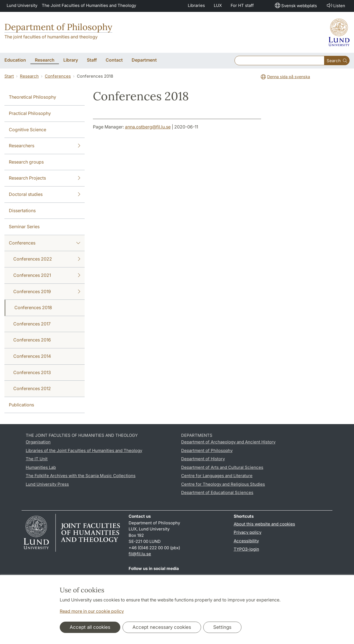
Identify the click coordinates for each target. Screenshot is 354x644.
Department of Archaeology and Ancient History (228, 442)
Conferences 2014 (32, 356)
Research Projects (45, 178)
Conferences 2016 (32, 340)
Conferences (58, 76)
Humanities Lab (41, 467)
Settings (222, 627)
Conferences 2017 (32, 324)
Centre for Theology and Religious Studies (223, 484)
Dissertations (22, 211)
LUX (218, 5)
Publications (21, 405)
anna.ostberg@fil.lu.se (148, 127)
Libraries (196, 5)
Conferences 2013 (32, 372)
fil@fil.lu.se (140, 554)
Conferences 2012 (32, 388)
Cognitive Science (28, 130)
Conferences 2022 (47, 259)
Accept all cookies (90, 627)
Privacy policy (248, 532)
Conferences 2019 (47, 292)
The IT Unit (37, 459)
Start (9, 76)
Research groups (26, 162)
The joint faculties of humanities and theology (51, 37)
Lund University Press (47, 484)
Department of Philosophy (58, 27)
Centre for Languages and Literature (217, 476)
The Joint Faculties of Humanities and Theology (89, 5)
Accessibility (246, 541)
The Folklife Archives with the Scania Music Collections (81, 476)
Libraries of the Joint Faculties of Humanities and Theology (84, 450)
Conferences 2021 (47, 275)
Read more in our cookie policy (92, 611)
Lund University (22, 5)
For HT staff (242, 5)
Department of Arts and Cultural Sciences (222, 467)
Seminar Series (24, 227)
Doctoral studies (45, 194)
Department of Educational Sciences (217, 492)
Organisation (38, 442)
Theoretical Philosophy (32, 97)
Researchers (45, 146)
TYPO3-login (246, 549)
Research (29, 76)
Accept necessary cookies (162, 627)
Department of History (203, 459)
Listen (335, 5)
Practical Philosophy (30, 113)
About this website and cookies (264, 524)
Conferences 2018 (33, 307)
